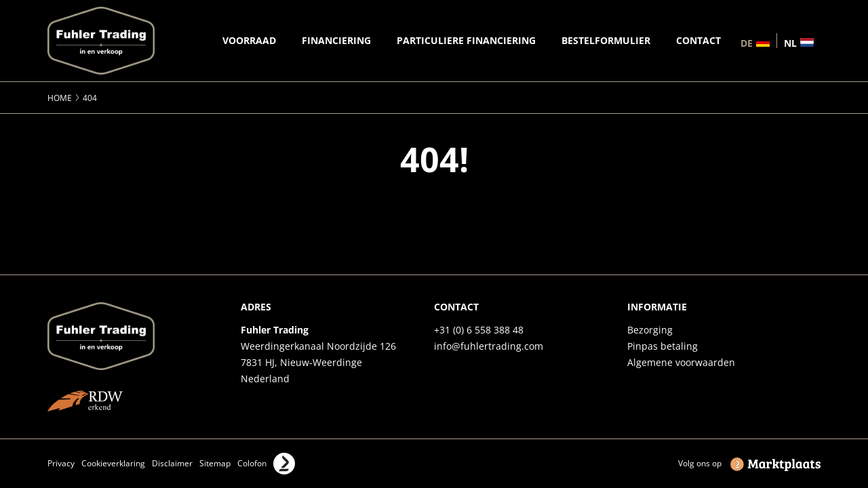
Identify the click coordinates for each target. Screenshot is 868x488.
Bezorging (650, 330)
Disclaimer (172, 463)
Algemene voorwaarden (681, 362)
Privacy (61, 463)
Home (60, 98)
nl (790, 42)
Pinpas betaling (663, 346)
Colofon (252, 463)
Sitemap (215, 463)
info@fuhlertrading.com (489, 346)
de (747, 42)
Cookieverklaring (113, 463)
